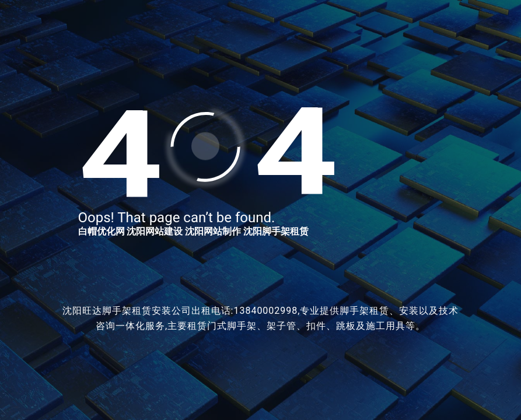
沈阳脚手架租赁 (276, 231)
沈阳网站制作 (213, 231)
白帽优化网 (102, 231)
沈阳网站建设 (155, 231)
